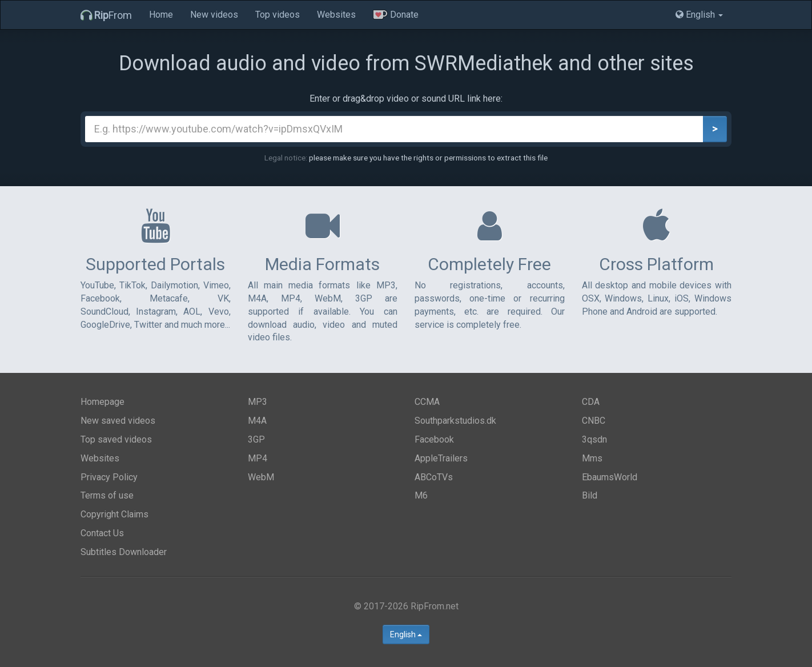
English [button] (699, 15)
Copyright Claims (114, 514)
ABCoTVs (434, 477)
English (406, 634)
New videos (214, 15)
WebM (261, 477)
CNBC (594, 421)
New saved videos (118, 421)
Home (161, 15)
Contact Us (102, 533)
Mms (592, 458)
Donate (396, 15)
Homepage (102, 402)
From (106, 15)
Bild (590, 495)
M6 (421, 495)
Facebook (434, 439)
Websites (336, 15)
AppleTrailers (441, 458)
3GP (256, 439)
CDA (591, 402)
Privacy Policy (109, 477)
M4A (257, 421)
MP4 (258, 458)
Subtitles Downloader (124, 552)
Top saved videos (116, 439)
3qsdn (594, 439)
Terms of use (107, 495)
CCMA (427, 402)
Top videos (278, 15)
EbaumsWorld (610, 477)
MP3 (258, 402)
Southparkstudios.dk (455, 421)
